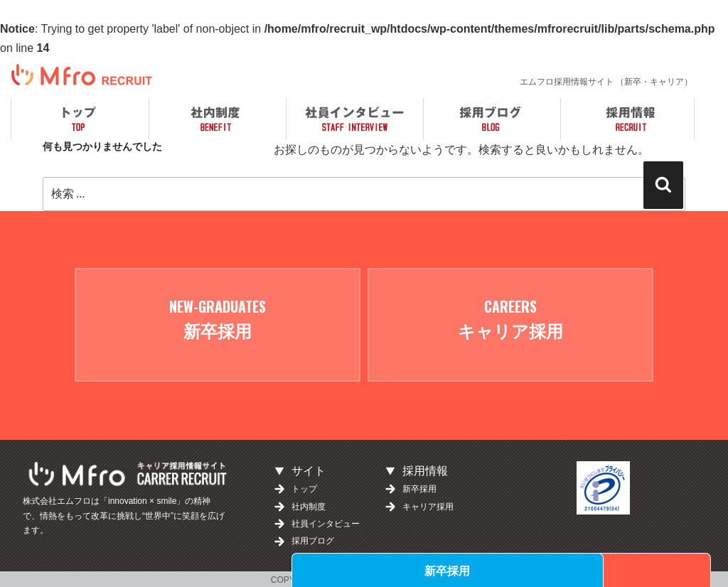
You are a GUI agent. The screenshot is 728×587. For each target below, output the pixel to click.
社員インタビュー (326, 522)
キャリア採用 (633, 570)
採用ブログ (313, 539)
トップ (304, 488)
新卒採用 (481, 570)
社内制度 (309, 505)
